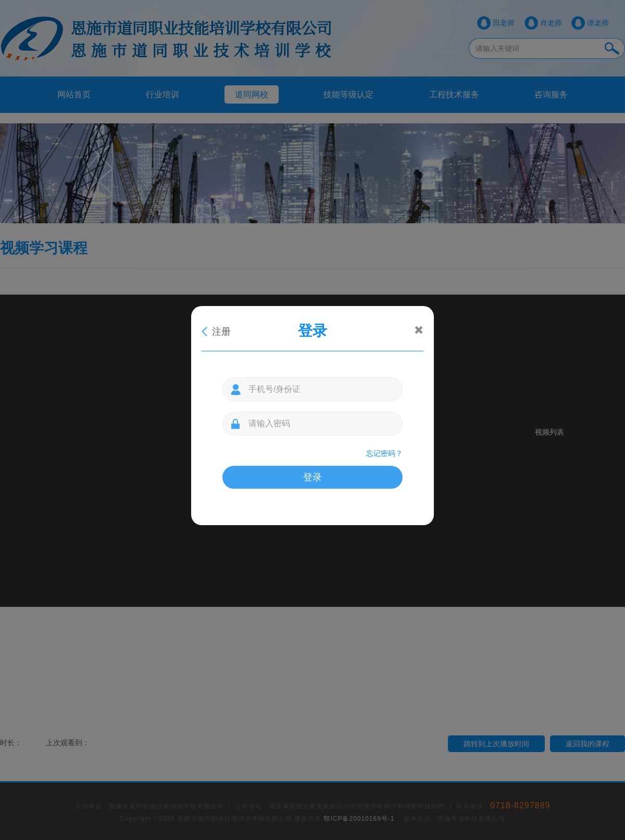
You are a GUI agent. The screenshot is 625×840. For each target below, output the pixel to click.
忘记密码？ (384, 453)
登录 (312, 477)
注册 (221, 332)
